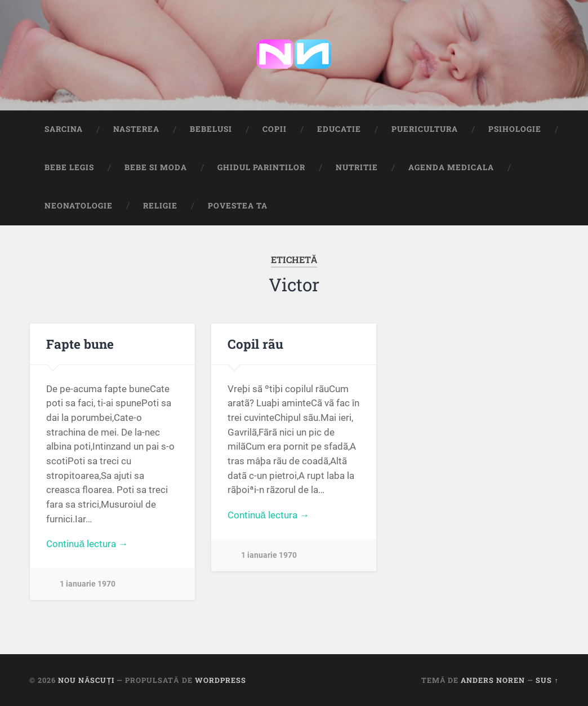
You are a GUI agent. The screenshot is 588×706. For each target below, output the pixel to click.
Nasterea (136, 129)
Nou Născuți (86, 680)
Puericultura (425, 129)
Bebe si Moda (156, 167)
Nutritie (357, 167)
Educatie (339, 129)
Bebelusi (211, 129)
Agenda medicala (451, 167)
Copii (275, 129)
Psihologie (515, 129)
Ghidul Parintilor (261, 167)
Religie (160, 206)
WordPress (220, 680)
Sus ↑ (547, 680)
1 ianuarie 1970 (88, 584)
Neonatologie (79, 206)
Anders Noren (493, 680)
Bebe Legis (69, 167)
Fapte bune (80, 344)
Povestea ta (238, 206)
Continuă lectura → (87, 544)
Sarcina (64, 129)
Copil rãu (255, 344)
